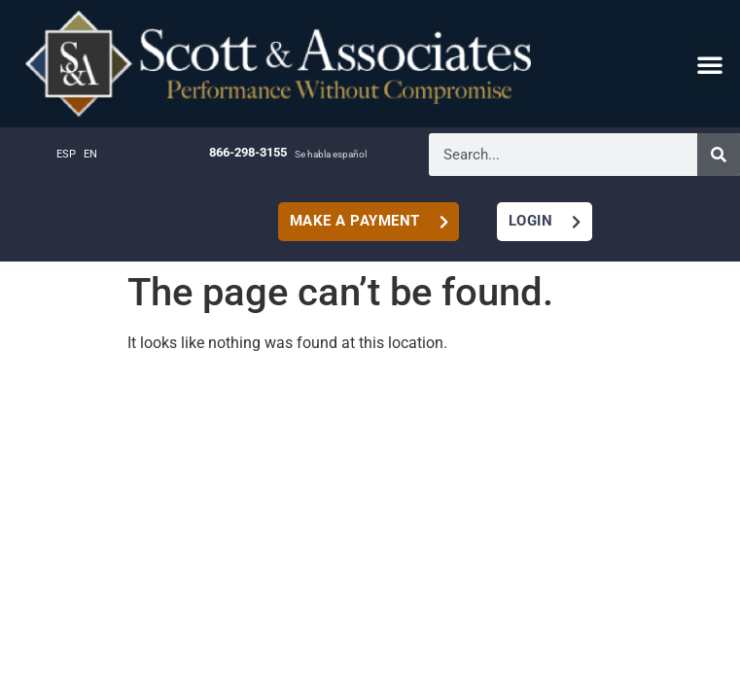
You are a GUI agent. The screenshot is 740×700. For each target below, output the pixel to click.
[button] (710, 64)
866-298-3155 (248, 152)
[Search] (719, 155)
